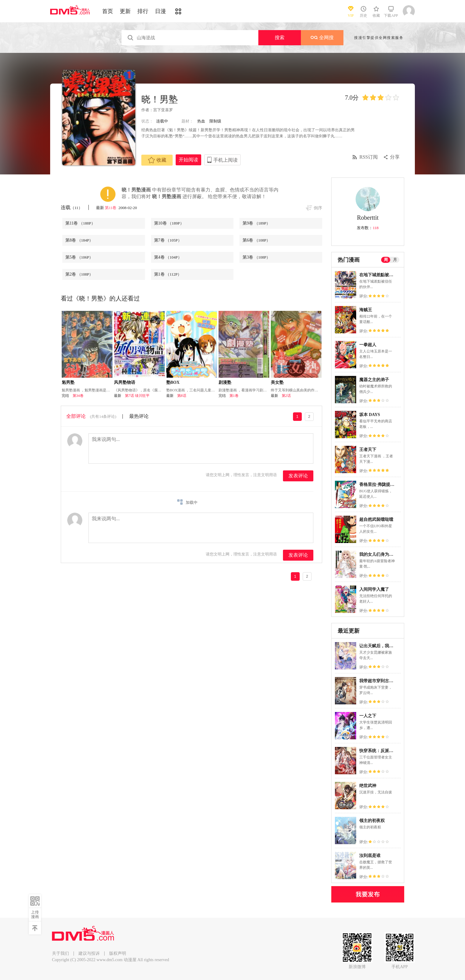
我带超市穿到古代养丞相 (383, 681)
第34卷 (78, 396)
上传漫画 (35, 914)
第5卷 (79, 257)
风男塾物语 (125, 382)
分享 (395, 157)
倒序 (318, 208)
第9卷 (256, 223)
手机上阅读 (226, 160)
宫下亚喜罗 (163, 110)
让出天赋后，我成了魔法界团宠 (389, 646)
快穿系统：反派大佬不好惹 (385, 751)
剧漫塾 (225, 382)
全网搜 (322, 38)
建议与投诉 (89, 953)
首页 (108, 11)
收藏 (157, 160)
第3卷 (256, 257)
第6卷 (256, 240)
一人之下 (368, 716)
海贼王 (366, 310)
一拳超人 (368, 345)
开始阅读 (188, 160)
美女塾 (277, 382)
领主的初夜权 (372, 821)
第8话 (182, 396)
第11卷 (111, 208)
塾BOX (173, 382)
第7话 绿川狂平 (137, 396)
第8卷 (79, 240)
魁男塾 (68, 382)
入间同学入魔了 (374, 589)
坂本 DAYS (370, 415)
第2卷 (79, 274)
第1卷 (168, 274)
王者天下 (368, 450)
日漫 (160, 11)
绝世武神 (368, 786)
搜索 (280, 38)
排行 (143, 11)
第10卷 (169, 223)
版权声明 (118, 953)
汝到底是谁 (370, 856)
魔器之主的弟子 (374, 380)
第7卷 (168, 240)
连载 (72, 207)
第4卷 (168, 257)
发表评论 (298, 476)
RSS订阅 (369, 157)
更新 (125, 11)
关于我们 (60, 953)
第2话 (286, 396)
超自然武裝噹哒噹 (376, 519)
